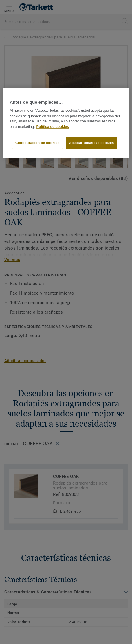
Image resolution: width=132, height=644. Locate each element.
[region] (66, 123)
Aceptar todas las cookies (92, 143)
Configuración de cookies (37, 143)
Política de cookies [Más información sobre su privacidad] (53, 127)
